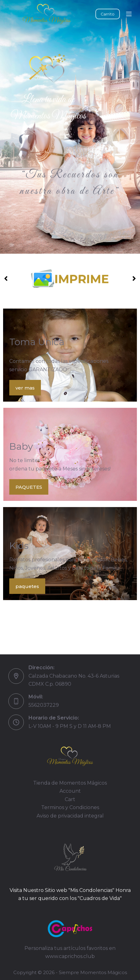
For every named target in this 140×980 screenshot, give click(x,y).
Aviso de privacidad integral (70, 816)
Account (70, 791)
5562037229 (44, 705)
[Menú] (129, 14)
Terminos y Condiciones (70, 807)
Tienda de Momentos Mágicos (70, 783)
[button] (6, 278)
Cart (70, 799)
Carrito (108, 14)
